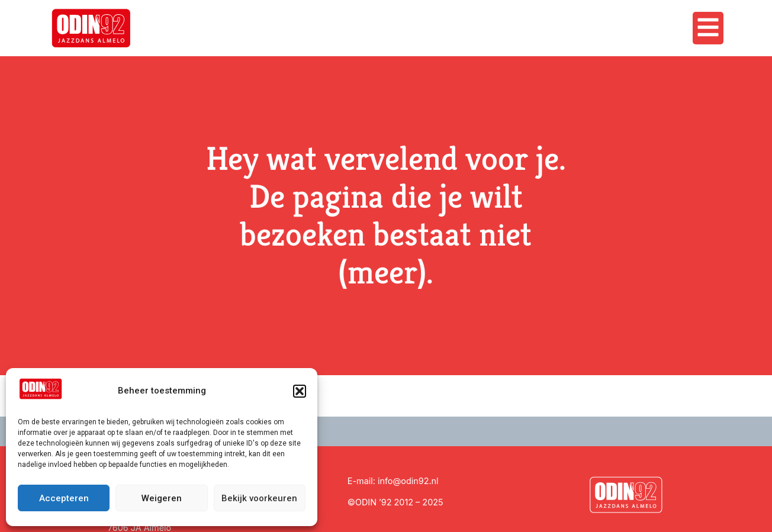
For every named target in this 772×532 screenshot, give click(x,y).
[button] (300, 391)
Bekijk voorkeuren (259, 498)
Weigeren (162, 498)
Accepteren (64, 498)
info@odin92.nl (408, 481)
